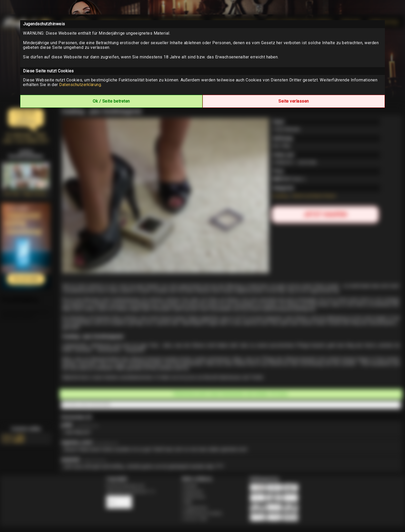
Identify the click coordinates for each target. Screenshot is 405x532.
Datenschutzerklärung (80, 85)
